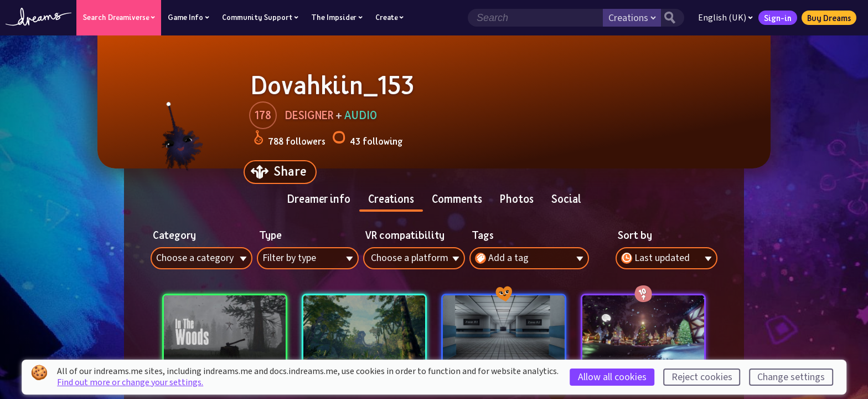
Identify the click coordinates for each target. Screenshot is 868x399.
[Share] (280, 172)
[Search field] (535, 18)
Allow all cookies (612, 377)
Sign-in (778, 18)
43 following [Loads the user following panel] (367, 139)
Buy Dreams (829, 18)
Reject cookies (702, 377)
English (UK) (725, 18)
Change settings (791, 377)
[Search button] (673, 18)
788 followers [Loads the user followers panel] (290, 139)
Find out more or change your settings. (130, 382)
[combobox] (666, 258)
